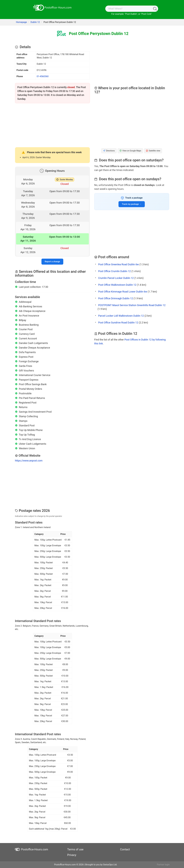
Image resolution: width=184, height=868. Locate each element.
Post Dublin (131, 14)
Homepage (21, 22)
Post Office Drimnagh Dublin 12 (116, 298)
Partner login (163, 865)
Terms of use (75, 849)
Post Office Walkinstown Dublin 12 (117, 285)
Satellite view (153, 151)
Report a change (52, 262)
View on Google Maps (130, 151)
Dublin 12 (35, 22)
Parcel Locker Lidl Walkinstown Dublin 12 (121, 316)
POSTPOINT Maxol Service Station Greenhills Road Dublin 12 (132, 305)
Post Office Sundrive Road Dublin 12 (118, 323)
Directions (109, 151)
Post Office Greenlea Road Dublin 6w (118, 264)
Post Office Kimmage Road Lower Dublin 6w (123, 292)
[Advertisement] (52, 125)
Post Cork (146, 14)
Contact (125, 849)
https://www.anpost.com (29, 461)
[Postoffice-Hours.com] (52, 7)
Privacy (72, 855)
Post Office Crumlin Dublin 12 (114, 271)
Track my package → (132, 204)
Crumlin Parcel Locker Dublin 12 (116, 278)
